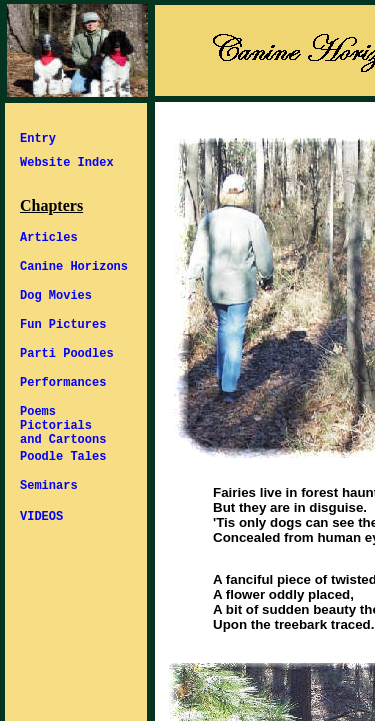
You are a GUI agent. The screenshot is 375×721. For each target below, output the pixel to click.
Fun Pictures (63, 325)
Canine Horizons (74, 267)
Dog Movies (56, 296)
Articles (49, 238)
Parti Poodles (67, 354)
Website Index (67, 163)
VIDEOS (41, 517)
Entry (38, 139)
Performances (63, 383)
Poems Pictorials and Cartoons (63, 426)
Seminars (49, 486)
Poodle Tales (63, 457)
